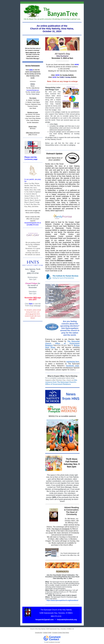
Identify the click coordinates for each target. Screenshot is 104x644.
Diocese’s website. (65, 261)
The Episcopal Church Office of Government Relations (62, 343)
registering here (73, 362)
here (31, 304)
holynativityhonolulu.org (67, 620)
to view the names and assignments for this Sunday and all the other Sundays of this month (33, 74)
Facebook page (72, 366)
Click (27, 70)
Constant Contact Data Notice (61, 633)
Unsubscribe (38, 633)
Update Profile (47, 633)
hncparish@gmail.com (45, 620)
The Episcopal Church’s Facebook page (64, 597)
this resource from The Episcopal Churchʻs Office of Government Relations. (61, 382)
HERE (31, 70)
